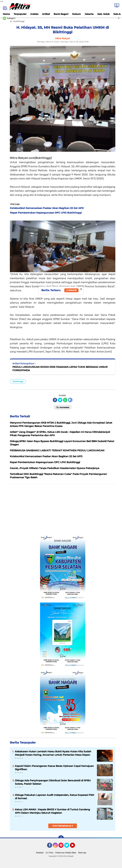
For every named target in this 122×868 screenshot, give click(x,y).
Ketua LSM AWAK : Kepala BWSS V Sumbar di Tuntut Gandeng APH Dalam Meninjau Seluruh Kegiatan (52, 811)
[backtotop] (61, 838)
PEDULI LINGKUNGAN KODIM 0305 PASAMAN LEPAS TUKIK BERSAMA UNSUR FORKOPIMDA (60, 369)
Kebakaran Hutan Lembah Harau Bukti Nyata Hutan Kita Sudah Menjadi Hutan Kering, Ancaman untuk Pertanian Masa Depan (53, 753)
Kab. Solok (103, 14)
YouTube (75, 847)
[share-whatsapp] (65, 400)
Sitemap (82, 853)
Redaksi (40, 853)
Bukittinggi (18, 381)
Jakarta (89, 14)
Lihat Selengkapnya (63, 826)
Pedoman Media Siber (66, 853)
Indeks (34, 14)
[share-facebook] (55, 400)
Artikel (46, 14)
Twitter (68, 847)
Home (6, 14)
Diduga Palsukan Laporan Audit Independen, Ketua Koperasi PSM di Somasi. (54, 797)
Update (71, 290)
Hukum (76, 14)
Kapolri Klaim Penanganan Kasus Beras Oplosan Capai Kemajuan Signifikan (54, 768)
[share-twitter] (60, 400)
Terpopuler (20, 14)
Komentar (63, 407)
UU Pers (49, 853)
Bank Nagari (61, 14)
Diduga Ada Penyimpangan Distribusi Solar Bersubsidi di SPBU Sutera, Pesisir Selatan (53, 782)
